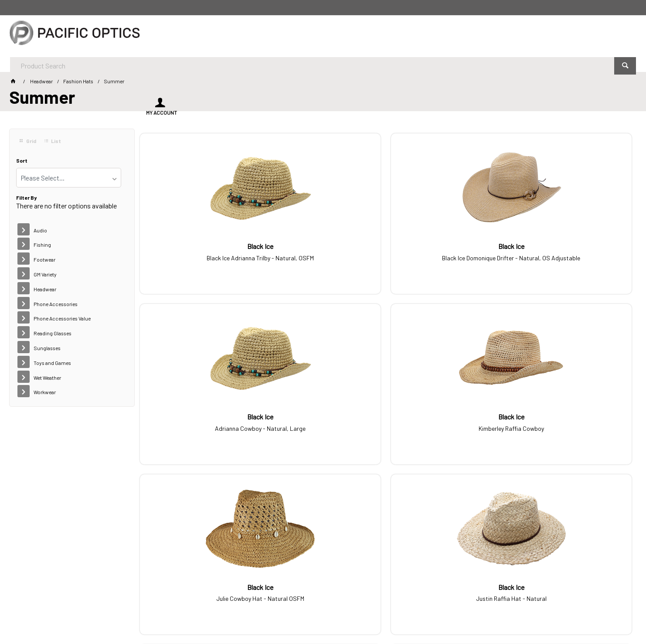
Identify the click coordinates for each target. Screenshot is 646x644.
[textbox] (299, 35)
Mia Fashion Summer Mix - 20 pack (448, 430)
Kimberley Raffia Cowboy (574, 253)
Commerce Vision (199, 613)
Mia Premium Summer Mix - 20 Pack (574, 430)
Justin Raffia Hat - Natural (323, 423)
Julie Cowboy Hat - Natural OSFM (197, 423)
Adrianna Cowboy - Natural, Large (449, 253)
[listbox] (69, 178)
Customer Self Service (139, 613)
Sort (22, 161)
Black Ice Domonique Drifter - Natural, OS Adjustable (323, 256)
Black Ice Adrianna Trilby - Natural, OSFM (197, 256)
